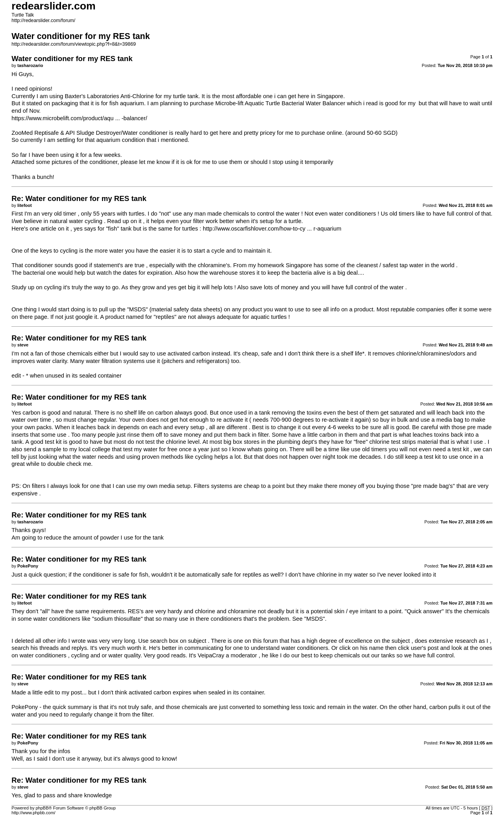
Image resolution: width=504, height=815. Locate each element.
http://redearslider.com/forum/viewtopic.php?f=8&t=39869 (74, 44)
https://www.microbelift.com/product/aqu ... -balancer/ (79, 118)
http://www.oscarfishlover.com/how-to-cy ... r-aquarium (272, 229)
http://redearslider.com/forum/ (43, 20)
